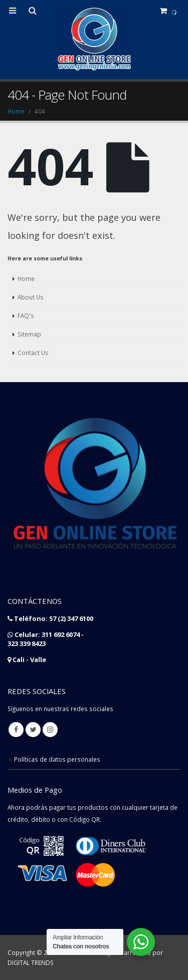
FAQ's (26, 315)
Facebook (16, 730)
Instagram (50, 730)
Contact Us (33, 353)
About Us (31, 297)
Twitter (33, 730)
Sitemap (29, 334)
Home (26, 278)
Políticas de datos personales (57, 759)
